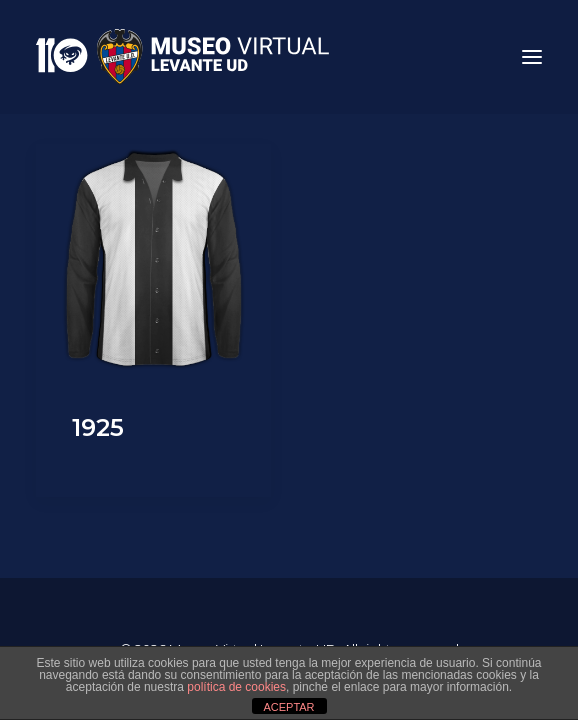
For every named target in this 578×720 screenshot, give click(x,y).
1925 (98, 427)
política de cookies (236, 687)
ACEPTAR (288, 707)
